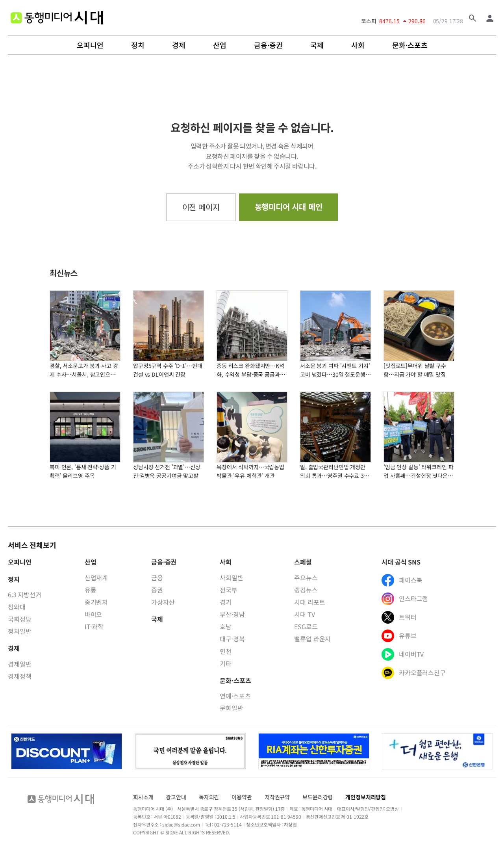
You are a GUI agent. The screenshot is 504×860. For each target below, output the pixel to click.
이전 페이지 (201, 207)
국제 (317, 45)
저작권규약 (277, 797)
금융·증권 (268, 45)
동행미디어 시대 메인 (289, 207)
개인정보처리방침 (366, 797)
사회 (358, 45)
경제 (179, 45)
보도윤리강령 (318, 797)
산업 (220, 45)
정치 (138, 45)
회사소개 (143, 797)
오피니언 (90, 45)
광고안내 (176, 797)
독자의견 (209, 797)
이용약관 (242, 797)
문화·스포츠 (410, 45)
